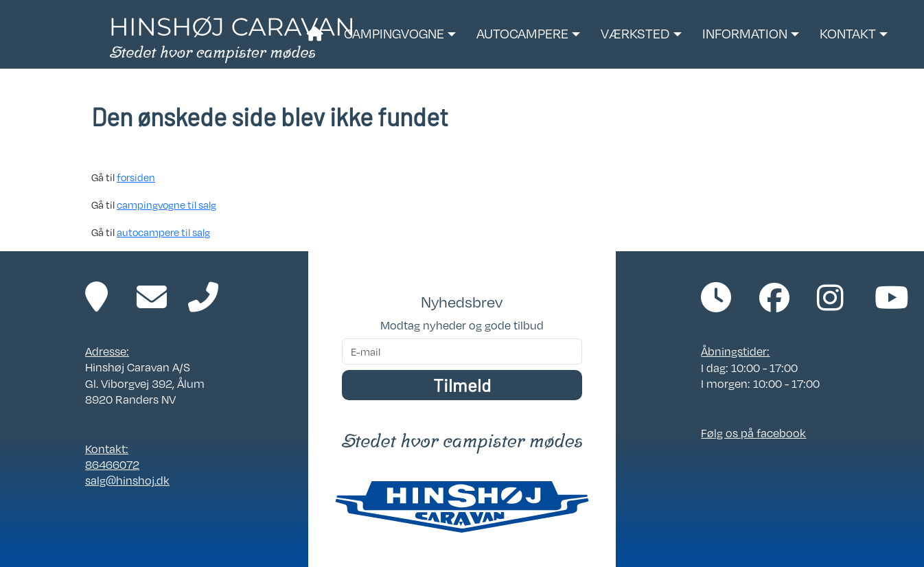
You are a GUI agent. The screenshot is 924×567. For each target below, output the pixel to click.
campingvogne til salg (166, 205)
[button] (400, 34)
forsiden (136, 177)
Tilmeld (462, 385)
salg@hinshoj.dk (127, 480)
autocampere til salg (163, 232)
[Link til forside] (231, 38)
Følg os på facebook (753, 433)
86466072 (112, 464)
